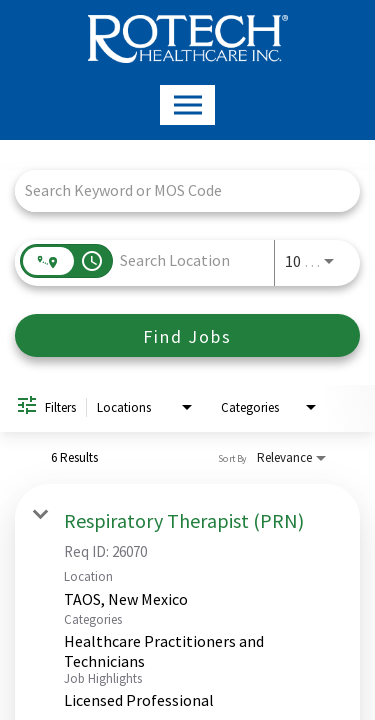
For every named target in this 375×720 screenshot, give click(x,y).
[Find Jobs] (187, 335)
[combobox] (177, 190)
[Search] (187, 335)
